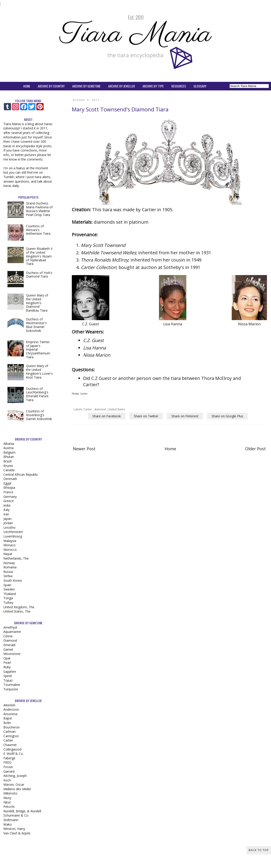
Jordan (8, 523)
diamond (100, 409)
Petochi (9, 807)
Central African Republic (21, 474)
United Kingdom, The (19, 607)
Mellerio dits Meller (17, 789)
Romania (10, 567)
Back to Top (259, 850)
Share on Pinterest (185, 416)
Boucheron (12, 727)
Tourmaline (12, 685)
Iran (6, 514)
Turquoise (11, 689)
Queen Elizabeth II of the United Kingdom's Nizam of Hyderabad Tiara (39, 256)
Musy (7, 798)
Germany (10, 497)
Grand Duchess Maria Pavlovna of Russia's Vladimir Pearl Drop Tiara (39, 209)
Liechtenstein (13, 532)
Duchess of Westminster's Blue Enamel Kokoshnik (36, 325)
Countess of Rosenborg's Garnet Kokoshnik (39, 415)
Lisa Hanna (95, 348)
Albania (9, 444)
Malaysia (10, 541)
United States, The (17, 611)
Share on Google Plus (227, 416)
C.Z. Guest (93, 340)
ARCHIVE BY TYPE (153, 86)
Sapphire (10, 672)
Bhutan (9, 457)
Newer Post (84, 449)
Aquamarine (12, 632)
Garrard (9, 771)
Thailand (10, 594)
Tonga (8, 598)
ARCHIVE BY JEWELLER (121, 86)
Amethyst (10, 627)
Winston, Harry (14, 829)
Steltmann (11, 820)
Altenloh (9, 705)
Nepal (8, 554)
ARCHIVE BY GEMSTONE (86, 86)
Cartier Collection (99, 267)
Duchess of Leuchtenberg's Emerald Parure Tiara (37, 394)
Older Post (255, 449)
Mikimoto (10, 793)
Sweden (9, 589)
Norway (9, 563)
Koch (7, 780)
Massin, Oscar (14, 784)
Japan (7, 519)
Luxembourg (13, 536)
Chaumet (10, 745)
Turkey (8, 603)
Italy (6, 510)
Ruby (7, 667)
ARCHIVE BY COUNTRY (51, 86)
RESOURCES (179, 86)
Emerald (9, 645)
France (8, 492)
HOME (27, 86)
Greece (9, 501)
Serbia (8, 576)
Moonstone (12, 654)
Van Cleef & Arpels (17, 833)
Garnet (8, 649)
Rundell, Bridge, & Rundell (22, 811)
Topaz (8, 680)
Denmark (10, 479)
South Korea (13, 580)
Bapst (8, 718)
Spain (7, 585)
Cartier (88, 409)
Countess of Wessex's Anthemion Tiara (38, 230)
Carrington (11, 736)
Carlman (9, 731)
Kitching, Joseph (15, 776)
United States (116, 409)
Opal (7, 658)
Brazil (7, 461)
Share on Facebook (107, 416)
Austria (8, 448)
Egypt (7, 483)
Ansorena (10, 714)
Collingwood (12, 749)
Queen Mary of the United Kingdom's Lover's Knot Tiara (39, 371)
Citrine (8, 636)
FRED (7, 762)
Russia (8, 572)
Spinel (8, 676)
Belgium (9, 452)
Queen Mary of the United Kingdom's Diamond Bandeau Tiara (37, 303)
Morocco (10, 550)
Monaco (9, 545)
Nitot (7, 802)
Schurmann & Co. (16, 815)
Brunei (8, 466)
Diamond (10, 640)
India (7, 505)
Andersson (11, 709)
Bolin (7, 723)
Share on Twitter (146, 416)
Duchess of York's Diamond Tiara (39, 275)
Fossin (8, 767)
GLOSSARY (200, 86)
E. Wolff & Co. (13, 754)
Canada (9, 470)
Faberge (9, 758)
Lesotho (9, 527)
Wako (8, 824)
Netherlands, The (16, 558)
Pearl (7, 662)
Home (170, 449)
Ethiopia (9, 488)
